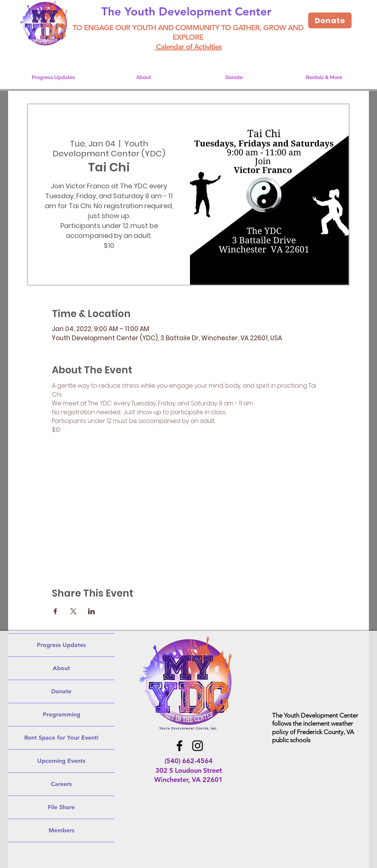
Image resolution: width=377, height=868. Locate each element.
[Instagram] (198, 746)
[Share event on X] (73, 611)
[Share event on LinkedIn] (91, 611)
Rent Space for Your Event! (61, 738)
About (61, 668)
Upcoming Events (61, 761)
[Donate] (330, 20)
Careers (61, 784)
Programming (61, 714)
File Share (61, 807)
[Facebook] (179, 746)
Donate (61, 691)
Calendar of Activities (188, 47)
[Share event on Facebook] (55, 611)
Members (61, 830)
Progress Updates (61, 645)
